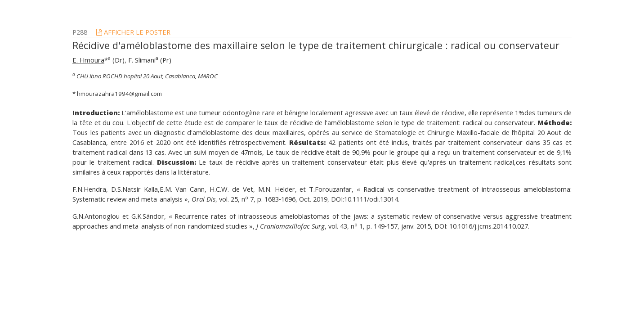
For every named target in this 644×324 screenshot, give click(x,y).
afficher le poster (133, 32)
